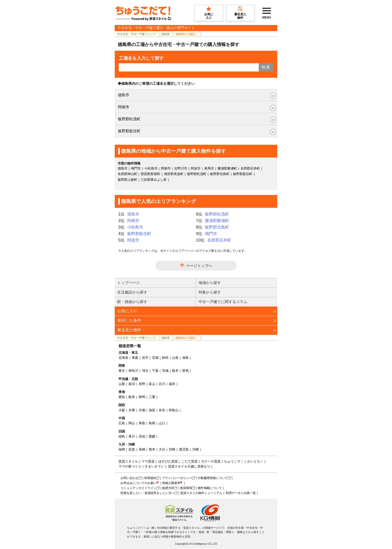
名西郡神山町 (127, 174)
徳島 (122, 436)
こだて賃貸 (189, 461)
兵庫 (132, 410)
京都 (142, 410)
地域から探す (210, 283)
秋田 (165, 358)
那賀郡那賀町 (150, 174)
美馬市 (209, 168)
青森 (135, 358)
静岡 (142, 397)
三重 (152, 397)
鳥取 (142, 423)
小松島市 (151, 168)
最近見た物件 (129, 330)
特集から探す (210, 292)
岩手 (145, 358)
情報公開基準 (171, 483)
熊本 (152, 449)
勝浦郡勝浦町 (227, 168)
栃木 (175, 371)
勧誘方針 (168, 488)
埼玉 (145, 371)
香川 (132, 436)
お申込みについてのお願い (138, 483)
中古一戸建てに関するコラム (223, 302)
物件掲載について (210, 488)
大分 (162, 449)
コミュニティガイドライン (138, 488)
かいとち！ (255, 461)
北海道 (123, 358)
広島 (122, 423)
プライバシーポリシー (177, 478)
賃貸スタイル (128, 461)
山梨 (122, 384)
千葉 (155, 371)
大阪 (122, 410)
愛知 (122, 397)
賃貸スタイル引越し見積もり (189, 466)
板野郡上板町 (127, 180)
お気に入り (127, 311)
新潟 (132, 384)
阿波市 (196, 168)
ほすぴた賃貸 (168, 461)
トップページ (128, 283)
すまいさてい (154, 466)
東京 (122, 371)
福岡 (122, 449)
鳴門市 (136, 168)
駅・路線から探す (132, 302)
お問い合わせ (129, 478)
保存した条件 (129, 320)
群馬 (185, 371)
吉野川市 (181, 168)
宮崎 (172, 449)
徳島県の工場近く (186, 34)
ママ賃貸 (148, 461)
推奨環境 (186, 488)
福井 (172, 384)
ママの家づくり (130, 466)
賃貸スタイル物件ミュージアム (201, 493)
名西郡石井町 (250, 168)
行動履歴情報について (213, 478)
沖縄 (195, 449)
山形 (175, 358)
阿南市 (124, 107)
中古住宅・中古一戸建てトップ (136, 34)
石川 (162, 384)
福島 (185, 358)
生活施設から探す (132, 292)
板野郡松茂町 (129, 119)
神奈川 (133, 371)
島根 (152, 423)
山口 (162, 423)
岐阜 (132, 397)
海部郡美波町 (174, 174)
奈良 (162, 410)
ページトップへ (199, 266)
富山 (152, 384)
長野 (142, 384)
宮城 (155, 358)
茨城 (165, 371)
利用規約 (150, 478)
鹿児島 (184, 449)
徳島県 (166, 34)
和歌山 (174, 410)
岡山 (132, 423)
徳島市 (124, 95)
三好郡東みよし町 (154, 180)
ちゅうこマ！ (234, 461)
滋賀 (152, 410)
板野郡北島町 (220, 174)
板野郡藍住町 (129, 131)
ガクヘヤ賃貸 (211, 461)
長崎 (142, 449)
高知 (142, 436)
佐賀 (132, 449)
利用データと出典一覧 (241, 493)
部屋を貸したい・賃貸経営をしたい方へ (147, 493)
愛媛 (152, 436)
